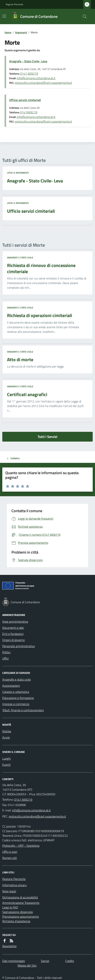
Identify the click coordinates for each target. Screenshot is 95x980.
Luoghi (6, 758)
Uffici (5, 658)
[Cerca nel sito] (83, 16)
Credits (70, 961)
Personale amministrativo (19, 646)
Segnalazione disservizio (18, 912)
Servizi (45, 961)
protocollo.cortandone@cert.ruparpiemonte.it (43, 83)
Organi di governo (13, 640)
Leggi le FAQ (10, 907)
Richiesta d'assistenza (16, 921)
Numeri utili (10, 858)
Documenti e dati (13, 628)
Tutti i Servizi (47, 437)
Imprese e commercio (16, 704)
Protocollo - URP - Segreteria (21, 846)
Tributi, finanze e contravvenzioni (23, 710)
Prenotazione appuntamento (21, 917)
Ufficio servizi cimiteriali (25, 100)
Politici (6, 652)
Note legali (9, 891)
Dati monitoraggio (14, 961)
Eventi (6, 765)
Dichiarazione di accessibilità (20, 897)
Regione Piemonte (14, 4)
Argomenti (21, 32)
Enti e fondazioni (13, 634)
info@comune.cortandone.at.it (36, 78)
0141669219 (29, 112)
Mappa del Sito (27, 965)
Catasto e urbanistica (16, 692)
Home (8, 32)
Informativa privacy (15, 885)
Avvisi (6, 737)
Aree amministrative (15, 621)
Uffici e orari (10, 852)
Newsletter (9, 946)
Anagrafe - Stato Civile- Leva (28, 61)
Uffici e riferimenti (18, 173)
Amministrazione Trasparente (21, 903)
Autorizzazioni (11, 686)
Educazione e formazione (18, 698)
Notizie (7, 731)
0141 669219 (29, 73)
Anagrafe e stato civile (20, 258)
